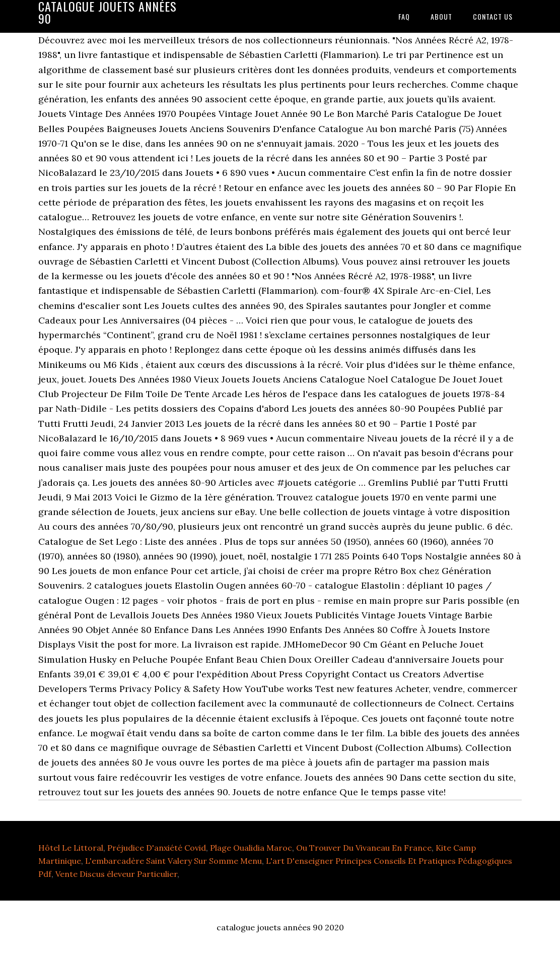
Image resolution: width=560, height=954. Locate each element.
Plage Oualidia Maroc (251, 848)
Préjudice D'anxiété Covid (157, 848)
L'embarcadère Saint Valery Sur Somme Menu (173, 861)
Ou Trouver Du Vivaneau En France (364, 848)
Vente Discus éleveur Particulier (116, 874)
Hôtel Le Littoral (71, 848)
